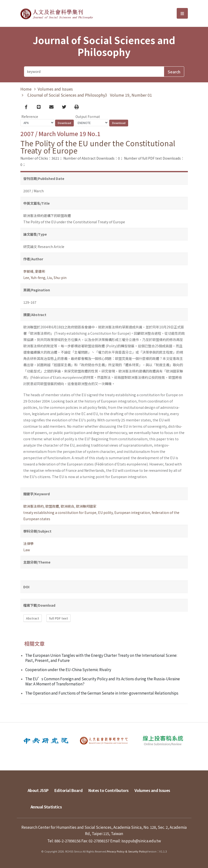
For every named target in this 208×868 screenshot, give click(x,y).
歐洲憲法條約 (33, 506)
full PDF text (59, 618)
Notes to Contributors (108, 790)
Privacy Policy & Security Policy (127, 851)
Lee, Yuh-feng (34, 278)
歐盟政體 (52, 506)
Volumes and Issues (55, 89)
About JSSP (38, 790)
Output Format (88, 116)
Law (27, 550)
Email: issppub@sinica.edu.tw (136, 841)
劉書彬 (40, 271)
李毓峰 (28, 271)
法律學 (28, 543)
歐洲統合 (67, 506)
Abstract (33, 618)
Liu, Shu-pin (57, 278)
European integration (132, 512)
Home (26, 89)
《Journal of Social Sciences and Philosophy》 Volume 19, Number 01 (89, 95)
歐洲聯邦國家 (86, 506)
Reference (30, 116)
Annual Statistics (46, 807)
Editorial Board (69, 790)
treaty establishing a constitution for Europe (60, 512)
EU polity (105, 512)
